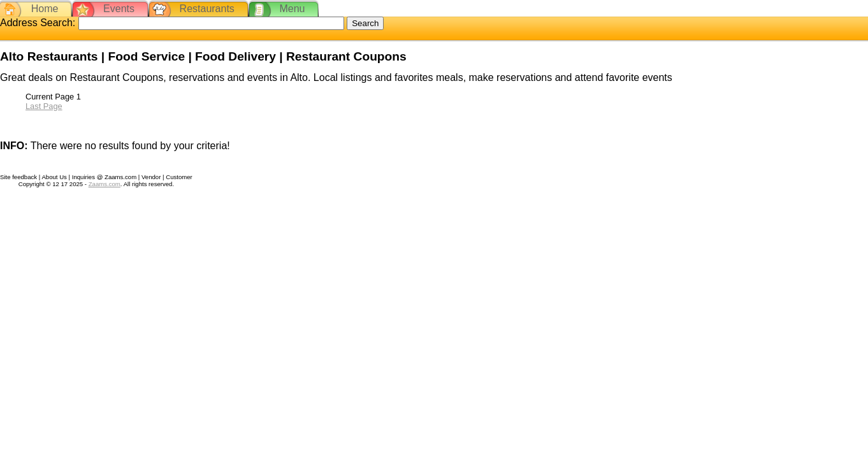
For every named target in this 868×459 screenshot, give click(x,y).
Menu (292, 9)
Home (45, 9)
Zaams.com (105, 184)
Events (119, 9)
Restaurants (207, 9)
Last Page (44, 106)
